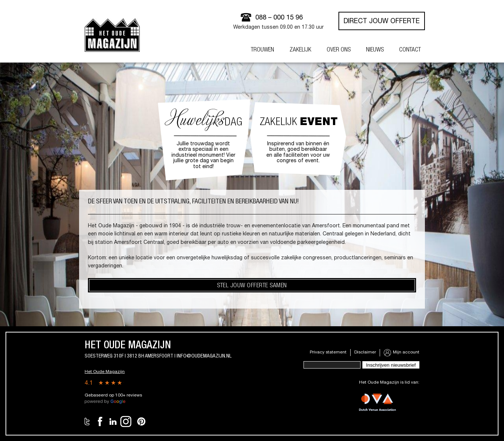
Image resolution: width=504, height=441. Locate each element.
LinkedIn (113, 422)
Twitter (87, 422)
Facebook (100, 422)
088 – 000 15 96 (279, 18)
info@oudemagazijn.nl (204, 356)
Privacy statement (328, 352)
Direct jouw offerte (382, 22)
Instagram (126, 422)
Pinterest (141, 422)
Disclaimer (365, 352)
